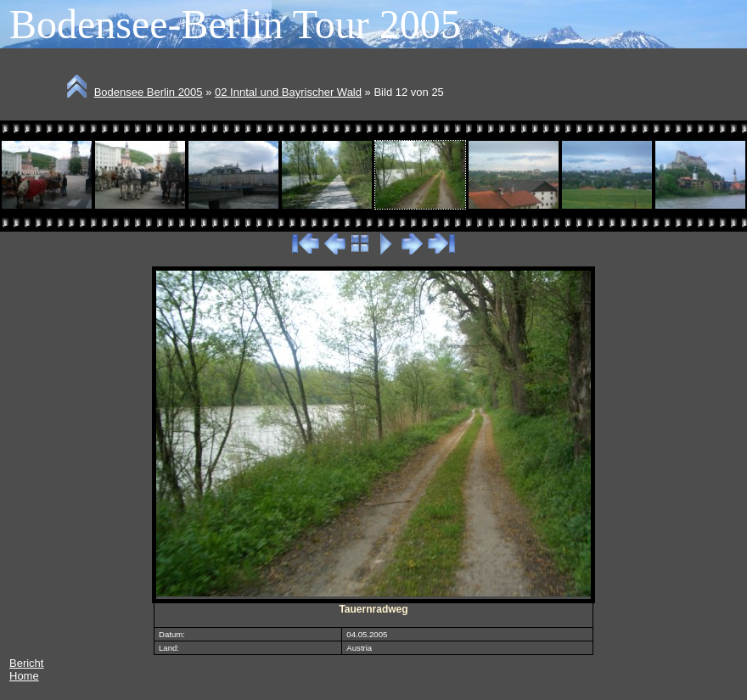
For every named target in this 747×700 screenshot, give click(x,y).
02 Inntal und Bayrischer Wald (288, 92)
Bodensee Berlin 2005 (149, 92)
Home (24, 676)
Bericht (26, 663)
